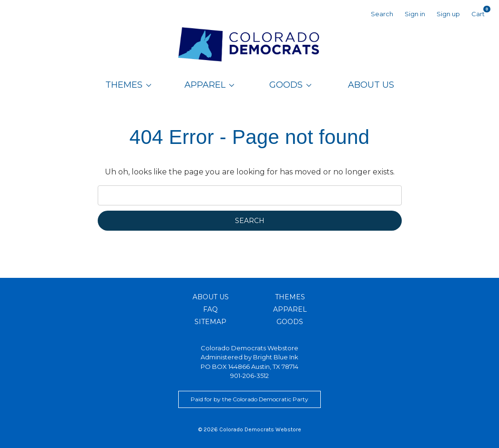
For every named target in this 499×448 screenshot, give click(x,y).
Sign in (415, 14)
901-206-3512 (249, 376)
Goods (290, 85)
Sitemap (210, 322)
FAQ (210, 309)
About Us (371, 85)
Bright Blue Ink (276, 357)
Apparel (209, 85)
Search (382, 14)
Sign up (448, 14)
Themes (128, 85)
